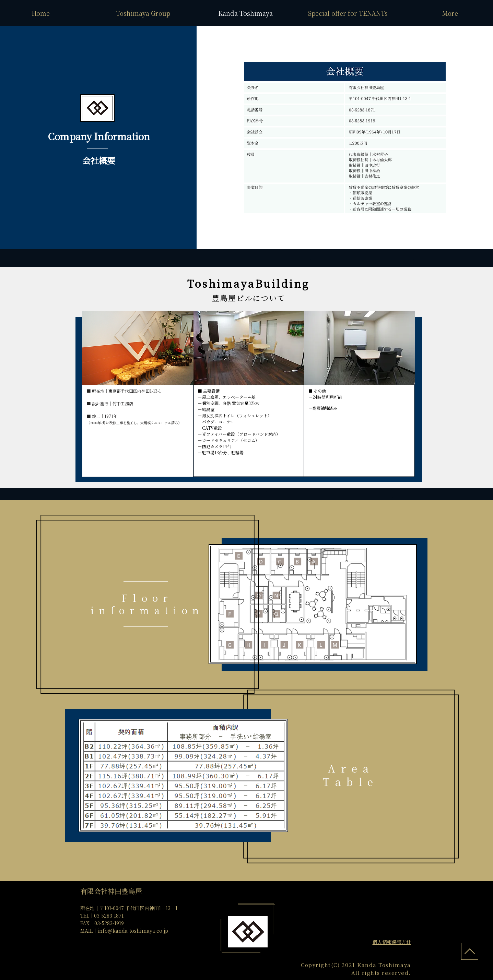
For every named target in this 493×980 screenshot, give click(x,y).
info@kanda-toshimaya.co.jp (133, 931)
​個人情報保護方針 (392, 942)
